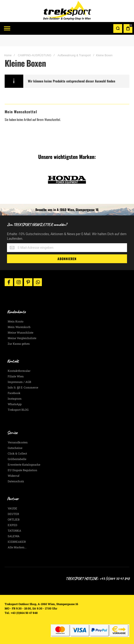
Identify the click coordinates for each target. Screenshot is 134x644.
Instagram (15, 398)
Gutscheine (15, 448)
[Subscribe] (67, 259)
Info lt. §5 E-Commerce (23, 387)
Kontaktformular (19, 371)
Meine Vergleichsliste (22, 338)
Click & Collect (17, 453)
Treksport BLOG (18, 410)
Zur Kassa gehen (19, 344)
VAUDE (12, 508)
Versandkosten (18, 442)
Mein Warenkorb (19, 327)
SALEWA (14, 536)
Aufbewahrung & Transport (74, 55)
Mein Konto (16, 321)
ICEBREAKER (17, 542)
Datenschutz (16, 481)
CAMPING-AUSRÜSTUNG (35, 55)
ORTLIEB (14, 519)
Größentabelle (17, 459)
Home (8, 55)
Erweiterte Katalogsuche (24, 464)
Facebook (14, 393)
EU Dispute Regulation (22, 470)
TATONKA (14, 530)
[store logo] (67, 11)
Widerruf (13, 476)
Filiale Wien (16, 376)
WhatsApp (15, 404)
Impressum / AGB (19, 382)
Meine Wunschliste (20, 332)
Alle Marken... (17, 547)
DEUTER (13, 514)
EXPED (12, 525)
